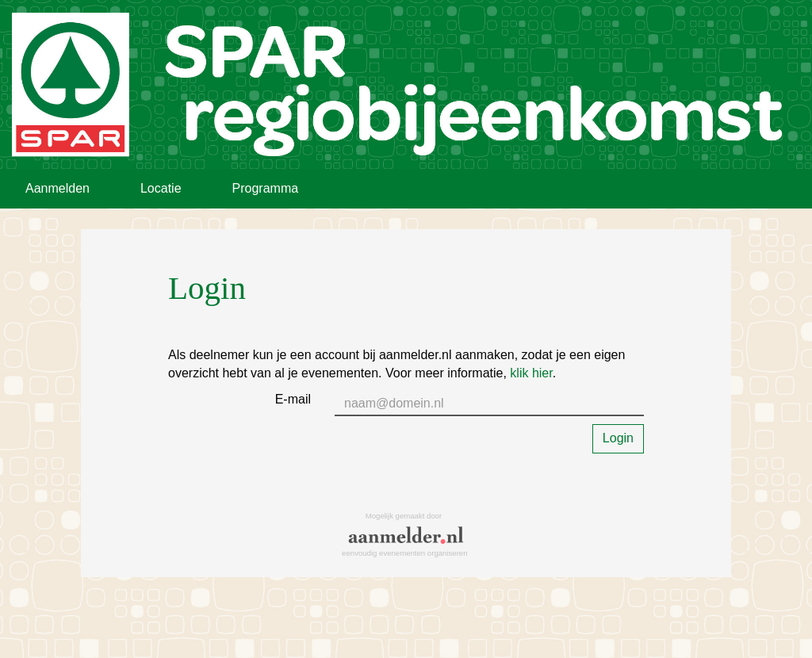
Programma (266, 188)
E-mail (293, 399)
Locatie (161, 188)
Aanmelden (57, 188)
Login (618, 438)
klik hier (531, 373)
